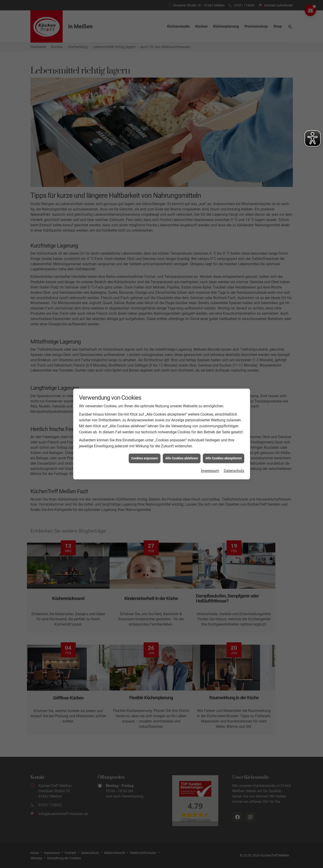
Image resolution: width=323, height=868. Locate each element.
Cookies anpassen (145, 458)
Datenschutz (234, 471)
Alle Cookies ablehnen (182, 458)
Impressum (210, 471)
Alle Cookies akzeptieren (224, 458)
